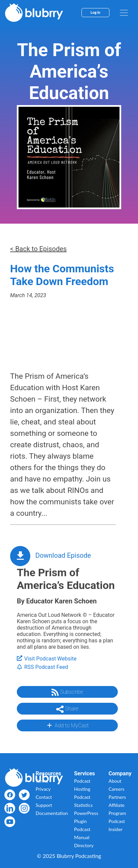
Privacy (43, 789)
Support (44, 805)
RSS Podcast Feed (42, 667)
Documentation (52, 813)
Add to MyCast (67, 725)
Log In (95, 13)
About (115, 781)
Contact (44, 797)
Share (67, 709)
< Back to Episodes (38, 249)
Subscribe (67, 692)
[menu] (124, 13)
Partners (117, 797)
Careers (117, 789)
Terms (42, 781)
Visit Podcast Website (47, 659)
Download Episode (63, 555)
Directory (84, 845)
